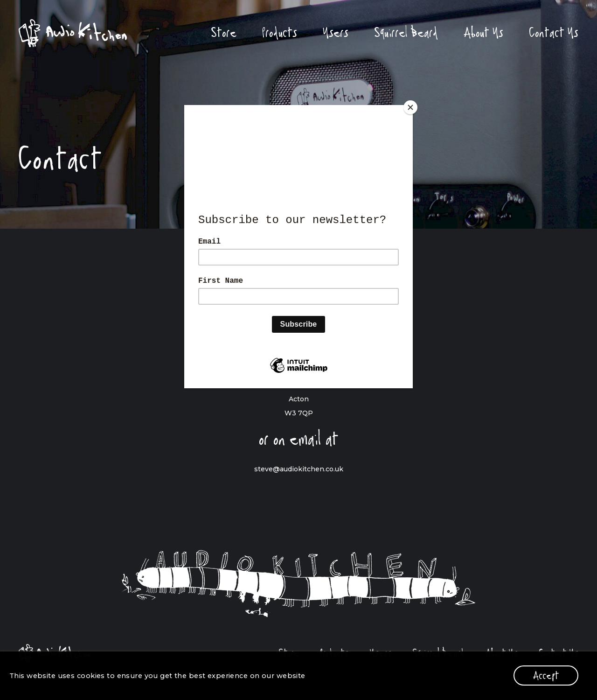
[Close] (410, 107)
